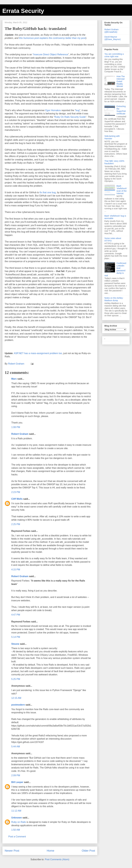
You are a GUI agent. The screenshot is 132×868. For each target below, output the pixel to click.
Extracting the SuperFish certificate (121, 110)
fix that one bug (48, 192)
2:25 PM (16, 524)
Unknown (17, 818)
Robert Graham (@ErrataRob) (111, 31)
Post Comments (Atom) (57, 859)
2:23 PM (16, 492)
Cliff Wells (17, 499)
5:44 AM (16, 747)
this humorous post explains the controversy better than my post (52, 38)
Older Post (88, 851)
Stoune (15, 644)
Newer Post (12, 851)
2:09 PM (16, 775)
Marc (14, 379)
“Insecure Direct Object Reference (50, 54)
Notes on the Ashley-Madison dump (114, 299)
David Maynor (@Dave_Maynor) (113, 38)
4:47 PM (16, 615)
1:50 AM (16, 830)
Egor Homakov (53, 110)
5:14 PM (16, 637)
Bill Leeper (17, 782)
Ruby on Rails (19, 822)
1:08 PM (16, 427)
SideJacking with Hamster (112, 137)
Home (51, 851)
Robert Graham (20, 434)
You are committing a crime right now (114, 55)
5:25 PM (16, 679)
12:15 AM (16, 698)
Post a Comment (17, 837)
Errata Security (23, 11)
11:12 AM (16, 811)
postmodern (18, 705)
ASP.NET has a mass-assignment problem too (38, 353)
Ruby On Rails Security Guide (70, 117)
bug (78, 110)
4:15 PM (16, 570)
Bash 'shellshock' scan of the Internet (122, 190)
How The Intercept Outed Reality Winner (121, 81)
